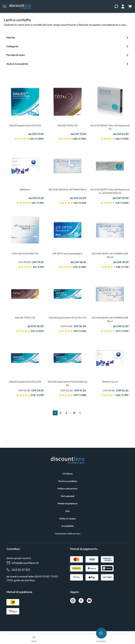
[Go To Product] (25, 100)
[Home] (34, 637)
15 (74, 413)
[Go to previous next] (80, 413)
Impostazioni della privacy (68, 534)
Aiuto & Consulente (67, 64)
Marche (67, 37)
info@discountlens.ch (23, 563)
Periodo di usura (67, 55)
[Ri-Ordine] (101, 633)
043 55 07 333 (18, 570)
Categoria (67, 46)
